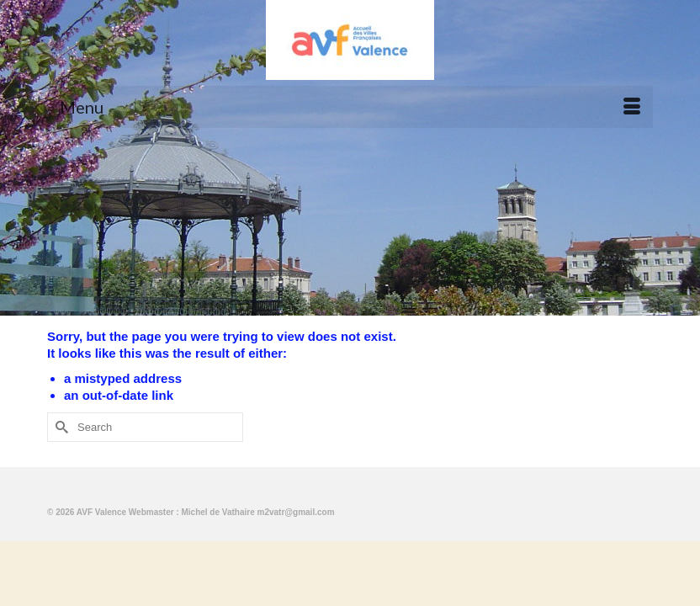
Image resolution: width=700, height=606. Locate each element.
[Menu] (350, 107)
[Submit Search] (60, 427)
